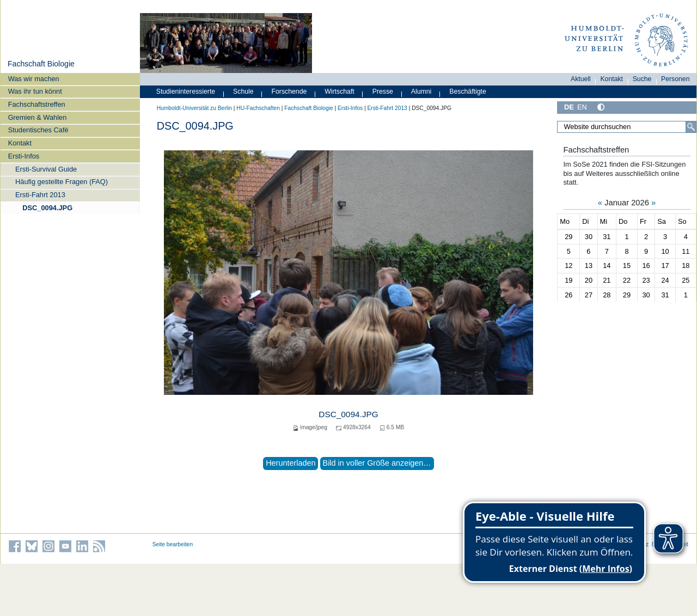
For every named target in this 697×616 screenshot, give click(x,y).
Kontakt (20, 143)
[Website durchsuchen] (627, 127)
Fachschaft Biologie (41, 64)
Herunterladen (291, 463)
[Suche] (691, 127)
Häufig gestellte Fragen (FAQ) (62, 182)
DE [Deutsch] (569, 107)
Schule (243, 92)
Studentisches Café (38, 130)
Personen (675, 79)
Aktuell (581, 79)
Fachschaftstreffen (37, 104)
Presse (383, 92)
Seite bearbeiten (173, 544)
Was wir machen (34, 79)
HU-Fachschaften (258, 108)
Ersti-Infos (24, 156)
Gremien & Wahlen (38, 117)
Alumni (421, 92)
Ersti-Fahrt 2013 (40, 195)
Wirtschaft (340, 92)
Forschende (289, 92)
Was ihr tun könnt (35, 91)
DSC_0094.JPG (47, 208)
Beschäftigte (468, 92)
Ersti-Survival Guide (46, 169)
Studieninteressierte (186, 92)
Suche (642, 79)
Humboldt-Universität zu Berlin (194, 108)
